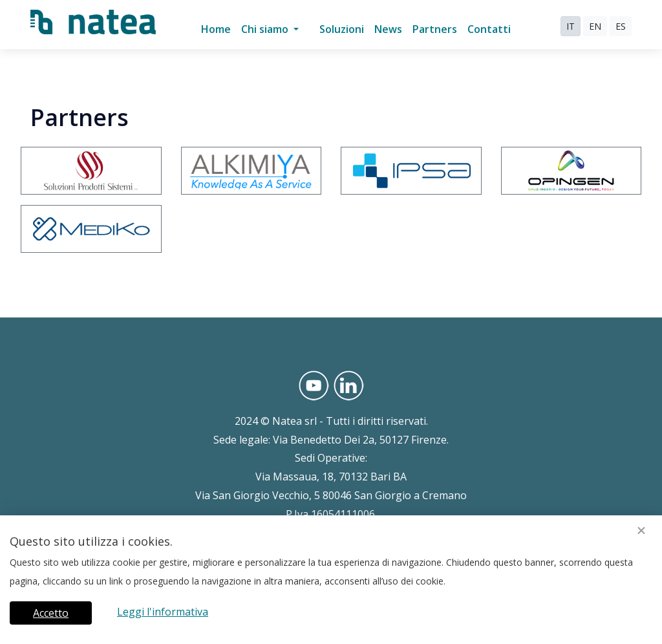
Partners (435, 29)
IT (571, 26)
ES (621, 26)
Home (216, 29)
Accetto (51, 613)
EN (595, 26)
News (388, 29)
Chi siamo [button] (266, 29)
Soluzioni (342, 29)
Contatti (489, 29)
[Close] (641, 531)
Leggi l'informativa (163, 612)
